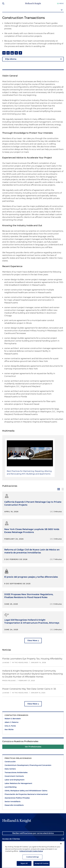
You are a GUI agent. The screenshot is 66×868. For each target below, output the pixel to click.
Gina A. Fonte (10, 726)
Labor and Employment (15, 780)
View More (32, 641)
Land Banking (11, 787)
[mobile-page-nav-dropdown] (33, 10)
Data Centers (10, 769)
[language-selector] (33, 59)
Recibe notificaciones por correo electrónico (33, 833)
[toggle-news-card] (59, 489)
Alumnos (6, 845)
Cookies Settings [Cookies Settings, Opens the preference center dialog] (32, 862)
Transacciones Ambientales (16, 772)
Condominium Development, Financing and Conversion (28, 765)
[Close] (61, 849)
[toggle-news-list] (63, 489)
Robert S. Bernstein (13, 719)
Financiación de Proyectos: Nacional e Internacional (26, 794)
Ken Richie (9, 729)
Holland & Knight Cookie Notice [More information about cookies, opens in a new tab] (31, 857)
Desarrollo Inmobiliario (14, 805)
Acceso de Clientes (11, 839)
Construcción (10, 762)
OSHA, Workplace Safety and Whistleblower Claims (26, 791)
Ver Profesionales (33, 747)
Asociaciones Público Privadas (17, 798)
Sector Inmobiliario (13, 802)
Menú (62, 3)
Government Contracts (14, 776)
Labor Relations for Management (18, 783)
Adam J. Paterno (12, 722)
